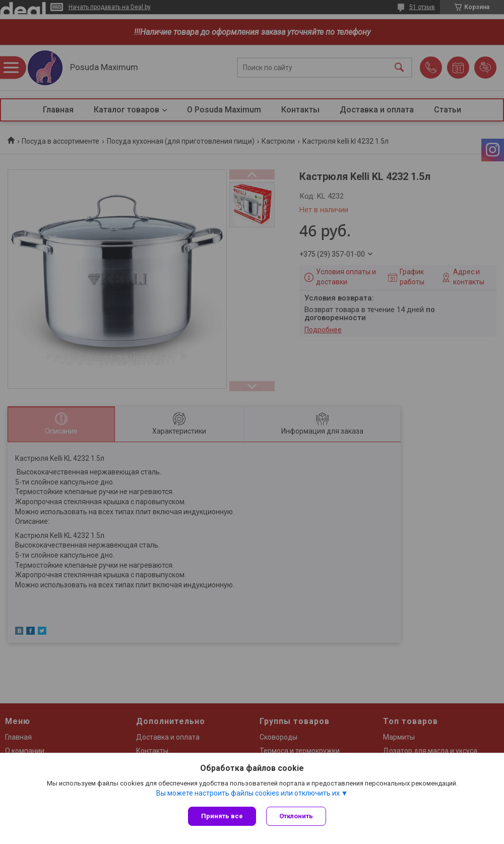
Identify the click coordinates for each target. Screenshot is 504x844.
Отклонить (296, 816)
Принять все (222, 816)
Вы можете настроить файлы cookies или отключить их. (249, 793)
